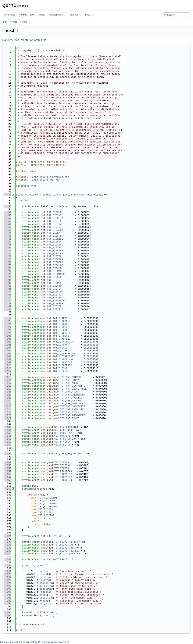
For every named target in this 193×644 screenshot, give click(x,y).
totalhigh (46, 598)
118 (8, 386)
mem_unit (45, 604)
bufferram (46, 586)
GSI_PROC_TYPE (64, 433)
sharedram (46, 583)
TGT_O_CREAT (61, 327)
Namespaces (57, 15)
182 (8, 551)
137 (8, 439)
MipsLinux (31, 195)
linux (24, 22)
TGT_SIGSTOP (55, 286)
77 (8, 271)
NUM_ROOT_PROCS (57, 559)
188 (8, 559)
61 (8, 224)
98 (8, 330)
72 (8, 256)
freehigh (45, 601)
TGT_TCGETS (62, 468)
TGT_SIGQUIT (55, 218)
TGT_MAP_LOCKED (70, 400)
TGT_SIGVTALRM (56, 300)
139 (8, 445)
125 (8, 406)
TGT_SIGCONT (55, 292)
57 (8, 212)
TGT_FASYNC (60, 348)
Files (89, 15)
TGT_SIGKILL (55, 239)
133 (8, 427)
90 (8, 309)
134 (8, 430)
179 (8, 542)
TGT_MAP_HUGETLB (71, 398)
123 (8, 400)
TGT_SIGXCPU (55, 306)
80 (8, 280)
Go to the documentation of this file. (25, 40)
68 (8, 245)
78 (8, 274)
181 (8, 548)
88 (8, 304)
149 (8, 462)
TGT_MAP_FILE (69, 392)
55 (8, 206)
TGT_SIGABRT (55, 230)
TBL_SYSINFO (55, 536)
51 (8, 195)
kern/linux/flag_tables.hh (49, 177)
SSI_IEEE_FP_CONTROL (68, 454)
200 (8, 595)
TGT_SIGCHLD (55, 265)
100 (8, 336)
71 (8, 254)
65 (8, 236)
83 (8, 289)
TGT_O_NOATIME (62, 362)
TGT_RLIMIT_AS (64, 545)
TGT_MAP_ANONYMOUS (73, 415)
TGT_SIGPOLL (55, 283)
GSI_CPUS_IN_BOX (65, 439)
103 (8, 345)
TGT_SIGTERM (55, 256)
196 (8, 583)
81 (8, 283)
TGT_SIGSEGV (55, 245)
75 (8, 265)
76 (8, 268)
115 (8, 377)
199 (8, 592)
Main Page (9, 15)
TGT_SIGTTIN (55, 295)
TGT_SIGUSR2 (55, 262)
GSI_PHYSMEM (62, 442)
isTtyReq (28, 489)
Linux (56, 195)
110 (8, 365)
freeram (45, 580)
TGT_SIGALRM (55, 254)
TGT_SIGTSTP (55, 289)
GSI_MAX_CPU (62, 436)
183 (8, 554)
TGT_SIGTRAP (55, 224)
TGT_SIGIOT (54, 227)
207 (8, 615)
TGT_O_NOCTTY (62, 333)
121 (8, 395)
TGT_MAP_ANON (69, 383)
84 (8, 292)
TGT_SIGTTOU (55, 297)
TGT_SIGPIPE (55, 250)
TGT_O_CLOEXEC (62, 365)
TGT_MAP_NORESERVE (73, 406)
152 (8, 471)
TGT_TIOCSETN (63, 480)
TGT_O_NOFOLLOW (63, 359)
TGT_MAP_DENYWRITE (73, 386)
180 (8, 545)
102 (8, 342)
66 (8, 239)
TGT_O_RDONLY (62, 318)
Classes (75, 15)
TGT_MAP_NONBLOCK (72, 404)
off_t (49, 615)
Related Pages (27, 15)
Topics (42, 15)
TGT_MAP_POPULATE (72, 409)
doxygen (58, 642)
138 (8, 442)
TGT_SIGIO (54, 280)
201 (8, 598)
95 (8, 321)
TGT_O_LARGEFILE (64, 354)
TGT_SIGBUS (54, 242)
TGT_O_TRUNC (61, 336)
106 (8, 354)
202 (8, 601)
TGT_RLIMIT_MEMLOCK (67, 554)
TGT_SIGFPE (54, 236)
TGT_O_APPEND (62, 339)
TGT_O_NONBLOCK (63, 342)
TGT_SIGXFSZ (55, 309)
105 (8, 350)
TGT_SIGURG (54, 277)
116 (8, 380)
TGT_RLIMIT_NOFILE (67, 551)
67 (8, 242)
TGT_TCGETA (62, 462)
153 (8, 474)
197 (8, 586)
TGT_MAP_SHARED (70, 377)
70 (8, 250)
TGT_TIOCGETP (63, 474)
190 (8, 565)
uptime (44, 571)
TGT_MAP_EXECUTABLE (73, 389)
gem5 (34, 186)
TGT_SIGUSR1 (55, 259)
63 (8, 230)
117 (8, 383)
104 (8, 348)
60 (8, 221)
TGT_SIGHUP (54, 212)
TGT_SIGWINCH (56, 274)
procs (43, 595)
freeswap (45, 592)
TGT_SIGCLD (54, 268)
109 (8, 362)
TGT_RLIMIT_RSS (65, 548)
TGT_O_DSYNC (61, 345)
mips (14, 22)
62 (8, 227)
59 (8, 218)
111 (8, 368)
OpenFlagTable (83, 195)
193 (8, 574)
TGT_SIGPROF (55, 304)
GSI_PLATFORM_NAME (67, 427)
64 (8, 233)
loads (43, 574)
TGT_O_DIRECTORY (64, 356)
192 (8, 571)
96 (8, 324)
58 (8, 215)
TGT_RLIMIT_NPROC (66, 542)
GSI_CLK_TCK (62, 445)
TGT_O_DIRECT (62, 350)
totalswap (46, 589)
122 (8, 398)
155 (8, 480)
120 (8, 392)
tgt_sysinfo (40, 565)
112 (8, 371)
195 (8, 580)
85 (8, 295)
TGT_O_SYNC (60, 368)
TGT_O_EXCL (60, 330)
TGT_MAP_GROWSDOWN (73, 395)
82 (8, 286)
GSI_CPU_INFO (63, 430)
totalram (45, 577)
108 (8, 359)
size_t (51, 612)
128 (8, 415)
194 (8, 577)
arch (5, 22)
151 (8, 468)
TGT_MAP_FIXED (70, 418)
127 (8, 412)
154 (8, 477)
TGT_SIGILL (54, 221)
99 (8, 333)
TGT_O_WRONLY (62, 321)
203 (8, 604)
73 (8, 259)
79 (8, 277)
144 (8, 454)
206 (8, 612)
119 (8, 389)
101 (8, 339)
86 (8, 297)
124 (8, 404)
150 (8, 465)
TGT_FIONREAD (63, 471)
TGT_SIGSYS (54, 247)
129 (8, 418)
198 (8, 589)
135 (8, 433)
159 (8, 489)
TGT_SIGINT (54, 215)
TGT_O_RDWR (60, 324)
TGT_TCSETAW (62, 465)
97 (8, 327)
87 (8, 300)
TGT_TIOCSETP (63, 477)
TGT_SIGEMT (54, 233)
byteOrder (62, 206)
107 (8, 356)
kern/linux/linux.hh (45, 180)
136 (8, 436)
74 (8, 262)
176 (8, 536)
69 (8, 247)
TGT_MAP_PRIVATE (71, 380)
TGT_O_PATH (60, 371)
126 (8, 409)
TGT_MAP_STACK (70, 412)
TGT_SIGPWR (54, 271)
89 (8, 306)
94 (8, 318)
